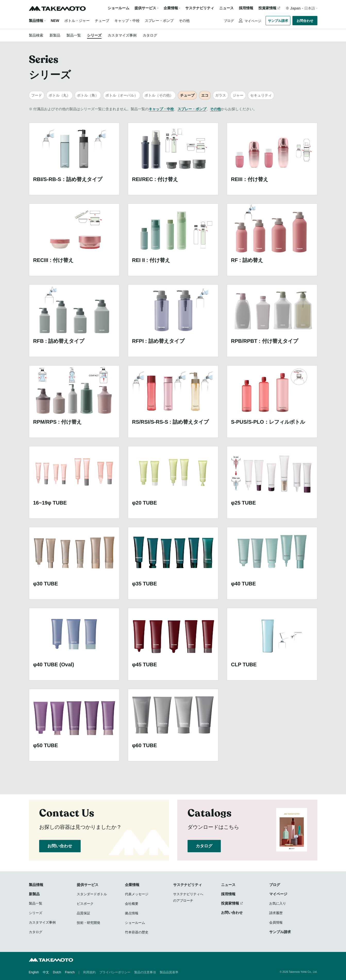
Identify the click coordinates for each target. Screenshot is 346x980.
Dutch (57, 972)
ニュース (226, 8)
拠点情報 (132, 913)
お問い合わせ (60, 846)
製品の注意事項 (145, 972)
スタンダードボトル (92, 894)
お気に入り (278, 903)
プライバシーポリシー (115, 972)
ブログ (229, 21)
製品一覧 (74, 35)
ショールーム (119, 8)
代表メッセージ (137, 894)
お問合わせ (305, 21)
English (34, 972)
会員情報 (276, 922)
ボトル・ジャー (77, 21)
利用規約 (89, 972)
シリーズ (94, 35)
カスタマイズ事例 (122, 35)
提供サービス (88, 885)
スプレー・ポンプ (159, 21)
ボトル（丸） (60, 95)
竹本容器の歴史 (137, 932)
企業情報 (132, 885)
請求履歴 (276, 913)
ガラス (221, 95)
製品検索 (36, 35)
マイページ (253, 21)
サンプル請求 (278, 21)
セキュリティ (261, 95)
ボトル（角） (88, 95)
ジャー (238, 95)
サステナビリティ (200, 8)
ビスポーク (85, 904)
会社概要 (132, 904)
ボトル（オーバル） (122, 95)
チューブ (102, 21)
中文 (46, 972)
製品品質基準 (169, 972)
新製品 (55, 35)
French (70, 972)
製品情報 (36, 21)
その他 (184, 21)
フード (37, 95)
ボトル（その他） (159, 95)
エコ (205, 95)
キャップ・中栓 (127, 21)
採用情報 (246, 8)
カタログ (150, 35)
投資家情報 (267, 8)
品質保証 (83, 913)
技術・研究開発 (88, 923)
